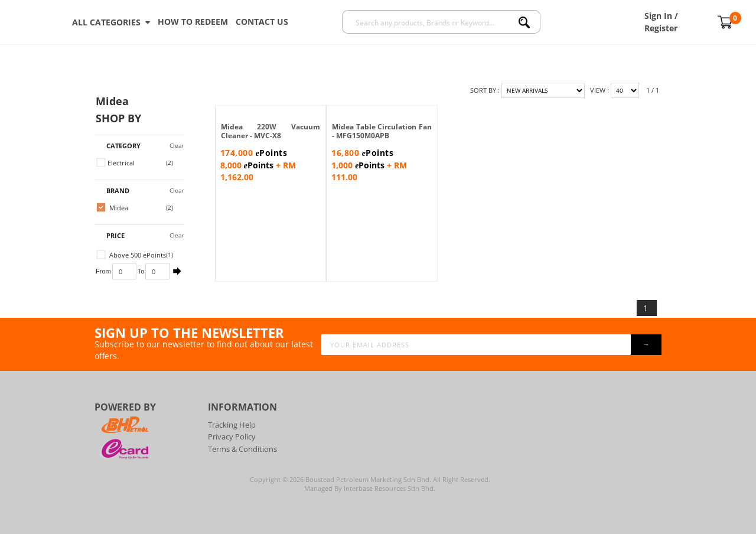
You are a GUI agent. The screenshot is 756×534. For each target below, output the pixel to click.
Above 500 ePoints (131, 255)
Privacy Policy (232, 437)
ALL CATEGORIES (111, 22)
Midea (113, 208)
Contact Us (262, 22)
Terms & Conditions (242, 449)
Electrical (116, 163)
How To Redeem (193, 22)
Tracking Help (232, 425)
